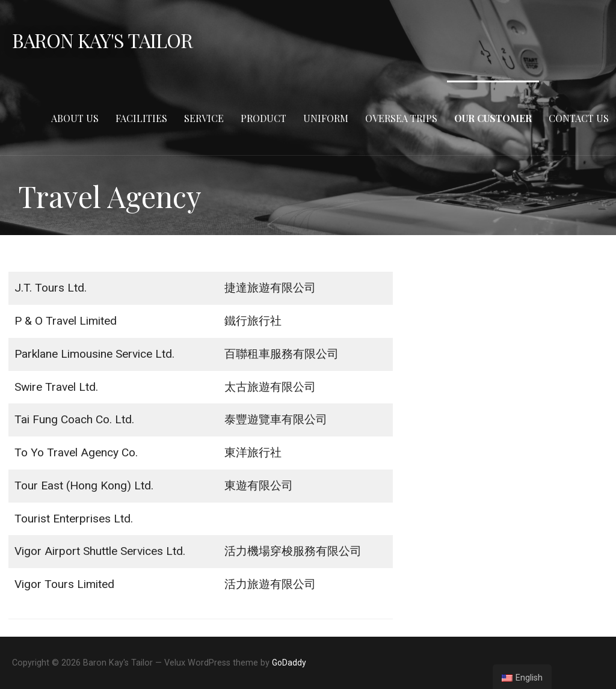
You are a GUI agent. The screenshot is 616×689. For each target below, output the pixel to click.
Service (204, 118)
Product (263, 118)
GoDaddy (289, 663)
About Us (75, 118)
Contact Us (579, 118)
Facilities (141, 118)
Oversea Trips (401, 118)
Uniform (326, 118)
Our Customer (493, 118)
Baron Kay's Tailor (102, 40)
